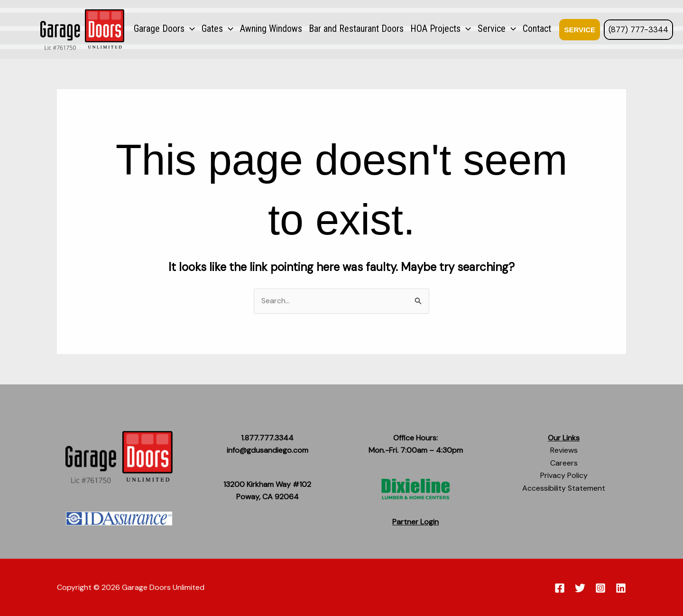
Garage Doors (164, 28)
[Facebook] (560, 588)
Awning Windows (271, 28)
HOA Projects (441, 28)
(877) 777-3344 (638, 29)
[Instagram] (600, 588)
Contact (537, 28)
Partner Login (415, 522)
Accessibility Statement (564, 488)
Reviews (564, 450)
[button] (577, 30)
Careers (564, 463)
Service (497, 28)
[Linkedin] (621, 588)
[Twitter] (580, 588)
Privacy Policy (564, 475)
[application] (190, 28)
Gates (217, 28)
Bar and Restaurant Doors (356, 28)
